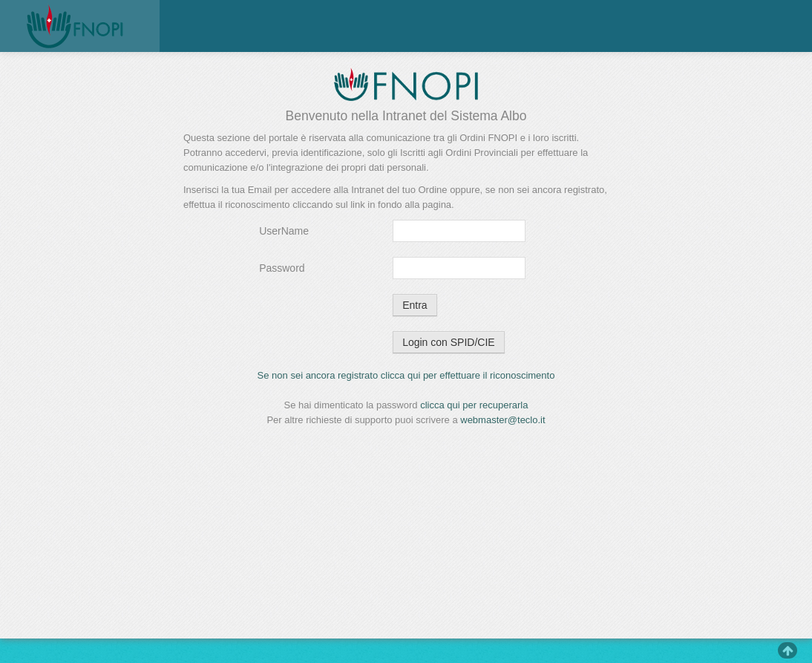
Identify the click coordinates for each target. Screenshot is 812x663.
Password (282, 268)
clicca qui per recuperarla (474, 405)
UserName (284, 231)
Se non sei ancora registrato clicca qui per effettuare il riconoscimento (406, 375)
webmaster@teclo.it (502, 420)
